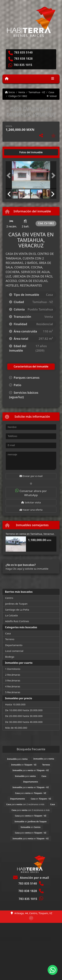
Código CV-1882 (18, 96)
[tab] (18, 152)
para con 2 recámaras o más (25, 804)
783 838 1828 (23, 59)
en (24, 765)
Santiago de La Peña (17, 610)
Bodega (10, 657)
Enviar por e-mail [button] (31, 476)
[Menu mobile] (7, 79)
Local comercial (14, 651)
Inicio (10, 92)
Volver (52, 96)
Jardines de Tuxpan (16, 604)
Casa (51, 92)
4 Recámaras (13, 686)
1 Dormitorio (13, 669)
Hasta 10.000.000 (15, 704)
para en (31, 770)
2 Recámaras (13, 675)
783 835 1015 (23, 65)
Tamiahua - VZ (37, 92)
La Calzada (11, 615)
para (17, 759)
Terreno (10, 639)
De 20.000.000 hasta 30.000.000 (24, 716)
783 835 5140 (23, 53)
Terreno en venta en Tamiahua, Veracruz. (30, 534)
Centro (9, 598)
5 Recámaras (13, 692)
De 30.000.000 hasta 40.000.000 (24, 722)
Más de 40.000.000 (16, 728)
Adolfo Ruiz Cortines (17, 621)
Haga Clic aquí (14, 569)
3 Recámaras (13, 680)
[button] (9, 175)
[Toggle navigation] (53, 79)
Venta (22, 92)
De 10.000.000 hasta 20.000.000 (24, 710)
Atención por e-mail (31, 878)
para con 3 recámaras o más (31, 810)
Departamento (14, 645)
